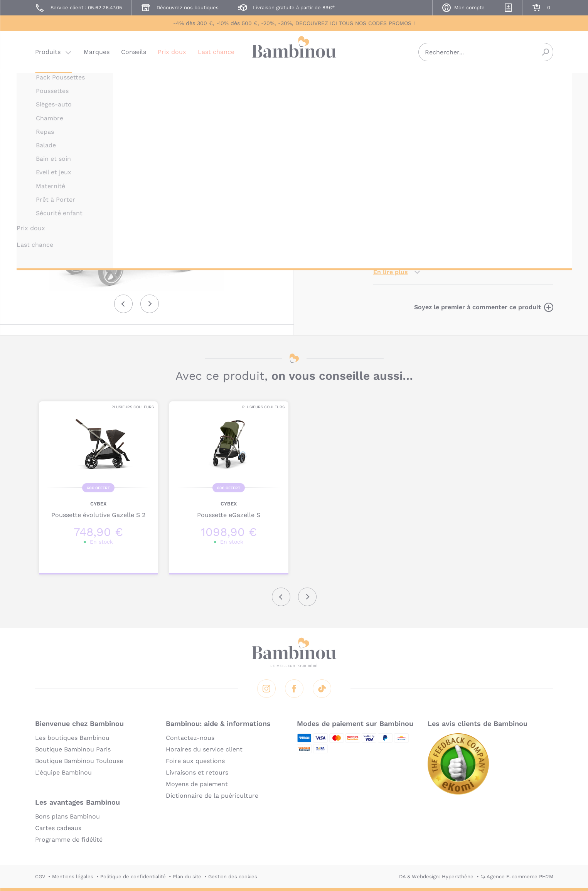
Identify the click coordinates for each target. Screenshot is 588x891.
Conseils (134, 52)
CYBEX (381, 84)
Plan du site (187, 877)
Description (391, 165)
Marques (97, 52)
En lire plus (391, 272)
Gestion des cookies (233, 877)
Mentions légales (73, 877)
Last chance (216, 52)
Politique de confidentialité (133, 877)
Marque (432, 165)
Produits (48, 52)
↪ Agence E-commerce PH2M (517, 877)
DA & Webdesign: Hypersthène (436, 877)
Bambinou (294, 51)
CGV (40, 877)
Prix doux (172, 52)
